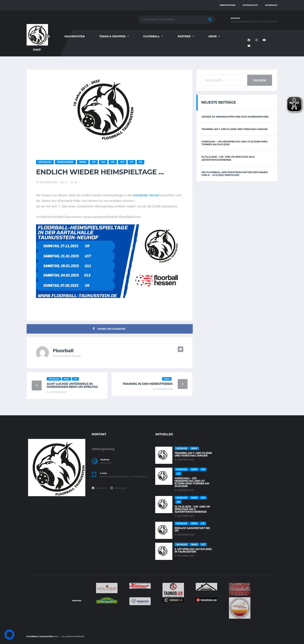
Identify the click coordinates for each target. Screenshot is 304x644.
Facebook (99, 488)
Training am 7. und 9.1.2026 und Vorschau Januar (235, 129)
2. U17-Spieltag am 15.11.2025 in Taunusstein (193, 550)
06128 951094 (107, 463)
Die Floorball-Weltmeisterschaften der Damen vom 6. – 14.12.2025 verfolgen (235, 174)
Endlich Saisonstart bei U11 (192, 529)
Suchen (260, 80)
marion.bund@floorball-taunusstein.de (254, 22)
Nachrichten (74, 36)
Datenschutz (250, 5)
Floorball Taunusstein (40, 636)
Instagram (118, 488)
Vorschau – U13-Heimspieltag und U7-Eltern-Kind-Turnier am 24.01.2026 (235, 143)
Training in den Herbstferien (147, 384)
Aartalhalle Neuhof (146, 195)
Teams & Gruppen (112, 36)
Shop (37, 50)
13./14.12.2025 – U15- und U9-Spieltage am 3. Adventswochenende (228, 158)
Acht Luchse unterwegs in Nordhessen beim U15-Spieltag (72, 385)
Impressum (271, 5)
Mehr (212, 36)
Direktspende (227, 5)
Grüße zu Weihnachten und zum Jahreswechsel (235, 117)
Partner (184, 36)
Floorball (152, 36)
